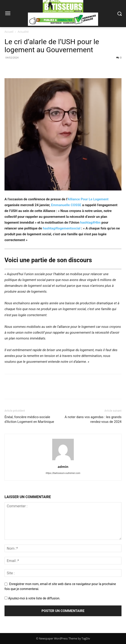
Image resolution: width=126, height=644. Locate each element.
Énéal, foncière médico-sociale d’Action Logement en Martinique (29, 419)
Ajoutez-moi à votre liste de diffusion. (32, 598)
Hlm (90, 223)
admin (63, 467)
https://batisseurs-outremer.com (63, 473)
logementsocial (62, 228)
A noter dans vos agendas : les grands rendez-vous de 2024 (93, 419)
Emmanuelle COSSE (66, 205)
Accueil (9, 32)
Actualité (23, 32)
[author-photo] (63, 460)
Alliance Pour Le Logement (88, 199)
